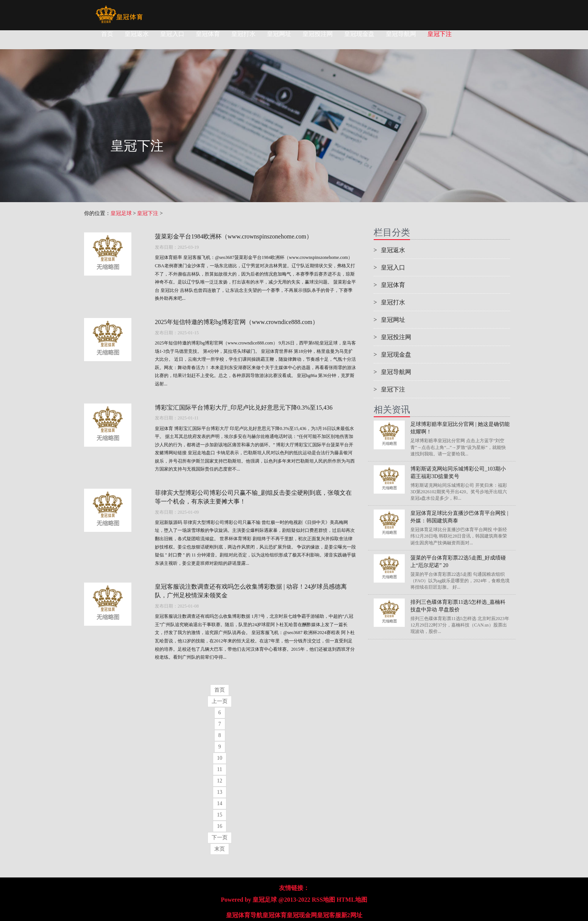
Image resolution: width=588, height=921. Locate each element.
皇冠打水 (243, 34)
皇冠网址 (279, 34)
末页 (220, 849)
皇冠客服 (329, 915)
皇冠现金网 (302, 915)
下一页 (220, 838)
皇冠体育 (208, 34)
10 (220, 758)
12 (220, 781)
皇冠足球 (121, 213)
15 (220, 815)
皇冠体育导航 (244, 915)
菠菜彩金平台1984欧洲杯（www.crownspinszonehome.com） (234, 236)
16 (220, 826)
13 (220, 792)
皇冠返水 (137, 34)
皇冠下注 (440, 34)
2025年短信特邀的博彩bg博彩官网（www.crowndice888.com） (237, 322)
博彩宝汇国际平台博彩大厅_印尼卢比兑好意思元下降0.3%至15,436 (244, 408)
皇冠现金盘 (359, 34)
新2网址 (352, 915)
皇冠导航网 (401, 34)
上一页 (220, 701)
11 (219, 769)
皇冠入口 (172, 34)
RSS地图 (324, 900)
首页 (107, 34)
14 (220, 803)
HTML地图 (352, 900)
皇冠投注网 (318, 34)
